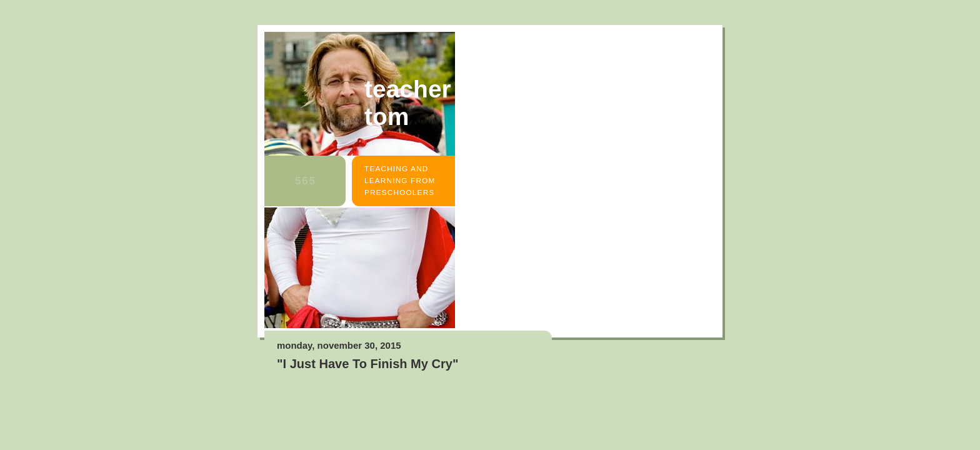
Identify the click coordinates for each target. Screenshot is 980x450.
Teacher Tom (408, 103)
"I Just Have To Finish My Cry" (367, 364)
